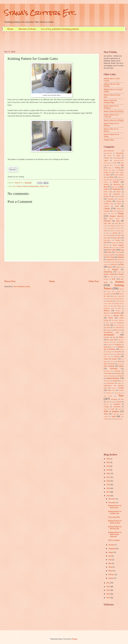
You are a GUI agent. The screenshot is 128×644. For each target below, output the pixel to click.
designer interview (117, 216)
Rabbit (106, 347)
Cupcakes (107, 211)
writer (114, 414)
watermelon (117, 407)
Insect (119, 272)
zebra (112, 419)
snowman (117, 371)
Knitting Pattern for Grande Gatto (115, 512)
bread (106, 194)
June (110, 560)
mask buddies (117, 306)
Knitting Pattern (34, 186)
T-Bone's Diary (109, 140)
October (111, 545)
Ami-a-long (117, 158)
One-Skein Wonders (118, 320)
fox (123, 247)
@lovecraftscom (109, 151)
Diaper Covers (114, 219)
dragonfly (112, 228)
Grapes (106, 262)
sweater (121, 388)
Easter (112, 231)
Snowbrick (107, 371)
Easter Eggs (120, 231)
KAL (114, 279)
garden (113, 255)
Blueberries (117, 184)
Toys (47, 186)
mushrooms (107, 316)
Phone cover (117, 330)
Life (114, 294)
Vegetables (117, 404)
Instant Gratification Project (114, 274)
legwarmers (107, 294)
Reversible (118, 352)
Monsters (117, 313)
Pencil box (120, 327)
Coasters (106, 206)
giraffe (120, 260)
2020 (108, 481)
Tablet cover (111, 390)
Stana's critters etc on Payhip (114, 120)
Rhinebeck (107, 354)
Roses (120, 354)
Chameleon (121, 199)
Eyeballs (112, 235)
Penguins (108, 330)
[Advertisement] (50, 41)
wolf (120, 409)
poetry (114, 342)
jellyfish (106, 279)
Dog (118, 221)
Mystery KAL (119, 315)
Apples (106, 160)
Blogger (75, 639)
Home (10, 29)
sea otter (113, 361)
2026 (108, 459)
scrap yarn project (110, 359)
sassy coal (107, 357)
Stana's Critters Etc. (40, 13)
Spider (106, 376)
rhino (114, 354)
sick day (119, 364)
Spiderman (113, 376)
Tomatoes (109, 393)
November (112, 503)
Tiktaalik (121, 390)
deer (113, 214)
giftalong (121, 257)
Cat (14, 186)
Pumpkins (118, 345)
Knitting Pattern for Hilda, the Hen (115, 522)
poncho (121, 342)
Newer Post (10, 281)
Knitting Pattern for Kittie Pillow (115, 507)
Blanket (116, 182)
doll (116, 223)
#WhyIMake (120, 153)
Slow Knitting (109, 366)
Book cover (114, 187)
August (111, 552)
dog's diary (107, 223)
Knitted (25, 186)
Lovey (117, 301)
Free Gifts (111, 250)
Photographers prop (111, 332)
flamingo (113, 243)
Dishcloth (107, 221)
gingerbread (111, 260)
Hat (122, 264)
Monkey (118, 311)
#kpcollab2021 (108, 153)
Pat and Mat (118, 325)
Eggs (108, 233)
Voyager (106, 407)
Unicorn (106, 404)
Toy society (108, 396)
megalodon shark (109, 308)
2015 (108, 583)
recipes (122, 349)
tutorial (119, 402)
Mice (119, 308)
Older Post (94, 281)
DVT (120, 228)
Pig (114, 337)
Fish (105, 243)
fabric (119, 235)
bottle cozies (108, 192)
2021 (108, 477)
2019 (108, 485)
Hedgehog (119, 267)
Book (106, 187)
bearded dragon (119, 172)
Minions (107, 311)
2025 (108, 462)
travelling (114, 399)
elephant (115, 233)
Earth (105, 231)
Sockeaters (118, 373)
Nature (111, 318)
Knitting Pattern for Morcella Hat (115, 528)
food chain (115, 247)
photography (109, 335)
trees (122, 399)
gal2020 (106, 255)
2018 (108, 488)
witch (113, 409)
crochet (119, 209)
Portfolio (110, 345)
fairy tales (117, 238)
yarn (114, 416)
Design (121, 213)
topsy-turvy (118, 393)
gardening (121, 255)
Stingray (115, 381)
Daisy (114, 211)
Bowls (119, 192)
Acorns (109, 156)
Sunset (113, 388)
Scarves (117, 356)
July (110, 556)
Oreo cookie (110, 323)
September (112, 549)
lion (105, 299)
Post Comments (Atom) (22, 287)
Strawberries (110, 383)
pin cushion (111, 340)
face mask (107, 238)
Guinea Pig (113, 262)
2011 (108, 598)
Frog (122, 250)
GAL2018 (118, 252)
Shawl (106, 364)
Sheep (112, 364)
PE (114, 327)
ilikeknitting (108, 272)
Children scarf (108, 204)
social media (108, 373)
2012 (108, 594)
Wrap (106, 414)
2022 (108, 474)
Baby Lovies (114, 165)
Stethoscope (107, 381)
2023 (108, 470)
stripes (119, 383)
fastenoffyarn (107, 240)
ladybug (121, 289)
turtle (113, 402)
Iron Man (110, 277)
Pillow (42, 186)
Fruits (109, 252)
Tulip (107, 402)
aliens (118, 156)
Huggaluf (115, 269)
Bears (108, 175)
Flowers (121, 243)
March (111, 571)
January (111, 578)
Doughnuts (113, 226)
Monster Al (107, 313)
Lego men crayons (114, 291)
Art (115, 163)
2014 (108, 587)
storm (122, 381)
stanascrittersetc (113, 378)
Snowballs (114, 369)
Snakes (121, 366)
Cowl (117, 206)
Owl (108, 325)
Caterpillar (111, 199)
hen (105, 270)
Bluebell (106, 184)
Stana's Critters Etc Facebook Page (110, 101)
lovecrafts (109, 301)
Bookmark (116, 189)
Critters (19, 186)
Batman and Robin (110, 170)
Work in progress (111, 411)
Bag (122, 165)
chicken (119, 201)
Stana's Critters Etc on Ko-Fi (114, 111)
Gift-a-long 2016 (114, 517)
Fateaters (118, 240)
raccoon (113, 347)
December (112, 499)
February (112, 575)
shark (120, 361)
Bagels (110, 168)
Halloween (114, 265)
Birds (111, 177)
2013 (108, 590)
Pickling (106, 337)
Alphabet (107, 158)
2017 (108, 492)
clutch (119, 204)
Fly (108, 245)
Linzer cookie (117, 296)
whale (105, 409)
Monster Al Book (27, 29)
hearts (110, 267)
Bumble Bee (108, 196)
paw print (107, 327)
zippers (118, 419)
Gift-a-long (110, 257)
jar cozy (119, 277)
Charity (109, 201)
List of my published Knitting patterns (60, 29)
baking (117, 168)
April (111, 567)
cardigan (117, 196)
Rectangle (109, 352)
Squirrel (121, 376)
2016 (108, 496)
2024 (108, 466)
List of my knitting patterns (116, 299)
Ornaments (120, 323)
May (110, 563)
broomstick (116, 194)
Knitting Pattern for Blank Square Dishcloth (115, 534)
